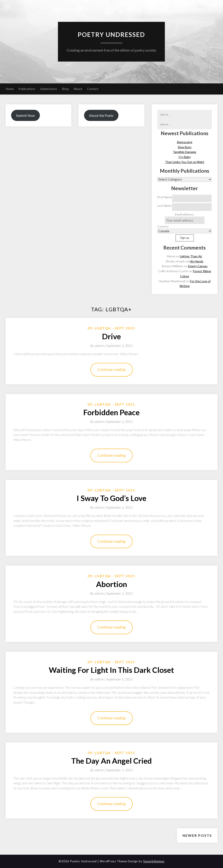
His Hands (197, 261)
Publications (27, 89)
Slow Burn (185, 147)
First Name (165, 197)
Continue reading (111, 369)
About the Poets (101, 115)
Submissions (49, 89)
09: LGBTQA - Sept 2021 (111, 328)
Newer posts (197, 835)
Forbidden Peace (111, 412)
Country (163, 226)
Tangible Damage (185, 152)
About (78, 89)
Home (10, 89)
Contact (93, 89)
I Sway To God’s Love (111, 498)
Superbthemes (154, 861)
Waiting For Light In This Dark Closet (111, 670)
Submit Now (25, 115)
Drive (111, 336)
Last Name (164, 206)
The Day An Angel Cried (111, 761)
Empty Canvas (198, 266)
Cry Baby (185, 157)
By (98, 345)
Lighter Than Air (191, 256)
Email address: (185, 218)
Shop (65, 89)
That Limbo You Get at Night (185, 162)
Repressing (185, 142)
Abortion (111, 584)
